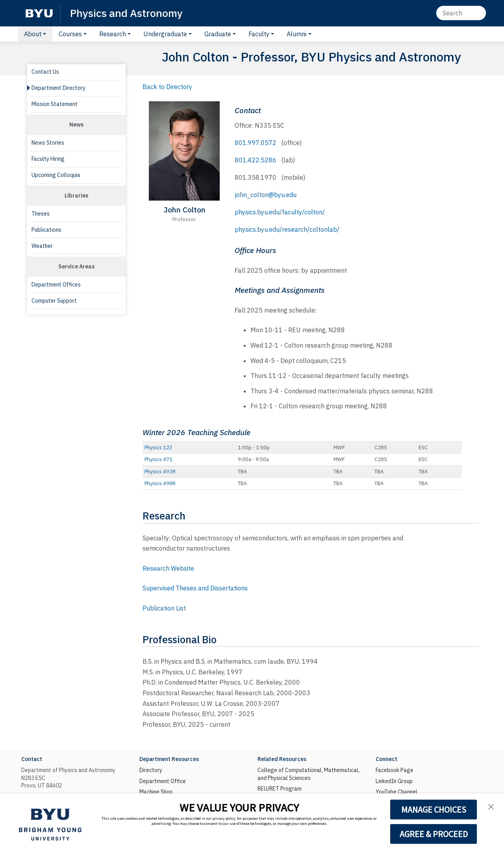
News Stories (48, 143)
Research (113, 34)
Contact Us (45, 72)
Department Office (163, 781)
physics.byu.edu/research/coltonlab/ (287, 229)
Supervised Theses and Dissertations (195, 588)
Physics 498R (160, 483)
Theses (41, 214)
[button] (491, 807)
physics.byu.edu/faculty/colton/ (280, 212)
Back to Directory (167, 87)
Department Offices (56, 285)
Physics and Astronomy (126, 13)
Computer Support (54, 301)
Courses (70, 34)
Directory (151, 770)
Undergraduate (165, 34)
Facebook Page (395, 770)
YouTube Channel (397, 792)
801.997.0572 (256, 143)
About (33, 34)
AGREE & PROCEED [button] (434, 834)
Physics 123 (158, 448)
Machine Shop (156, 792)
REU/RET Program (280, 789)
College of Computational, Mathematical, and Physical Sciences (309, 774)
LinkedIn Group (394, 781)
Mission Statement (55, 104)
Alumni (296, 34)
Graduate (218, 34)
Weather (42, 246)
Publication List (164, 608)
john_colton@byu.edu (266, 195)
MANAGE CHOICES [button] (434, 810)
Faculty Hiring (48, 159)
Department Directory (58, 88)
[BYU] (39, 13)
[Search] (461, 13)
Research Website (168, 568)
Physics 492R (160, 472)
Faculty (259, 34)
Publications (46, 230)
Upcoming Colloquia (56, 175)
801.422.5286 (256, 160)
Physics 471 (158, 459)
